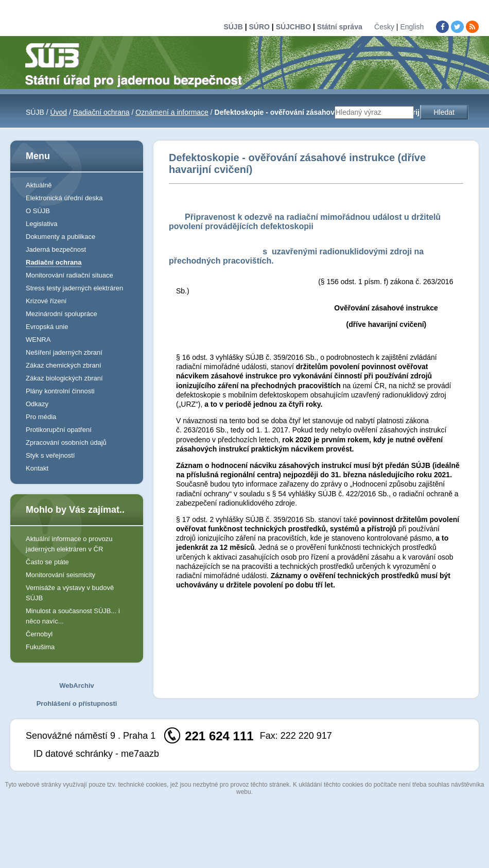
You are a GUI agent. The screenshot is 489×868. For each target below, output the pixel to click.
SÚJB (233, 27)
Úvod (58, 112)
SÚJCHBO (293, 27)
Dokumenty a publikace (60, 237)
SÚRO (259, 27)
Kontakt (37, 468)
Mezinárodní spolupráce (62, 314)
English (412, 27)
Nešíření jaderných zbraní (64, 352)
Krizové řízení (46, 301)
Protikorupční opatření (59, 430)
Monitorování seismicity (60, 575)
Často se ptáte (47, 562)
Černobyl (39, 634)
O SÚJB (38, 211)
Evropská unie (47, 327)
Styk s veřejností (50, 455)
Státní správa (340, 27)
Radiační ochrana (101, 112)
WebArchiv (77, 685)
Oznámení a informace (172, 112)
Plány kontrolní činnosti (60, 391)
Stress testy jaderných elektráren (74, 288)
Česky (384, 27)
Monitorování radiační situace (69, 275)
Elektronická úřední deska (64, 198)
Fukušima (40, 647)
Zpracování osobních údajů (66, 442)
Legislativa (41, 224)
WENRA (38, 340)
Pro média (41, 417)
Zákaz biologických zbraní (64, 378)
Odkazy (37, 404)
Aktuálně (39, 185)
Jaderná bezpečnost (56, 249)
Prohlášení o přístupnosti (77, 704)
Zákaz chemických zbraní (64, 365)
